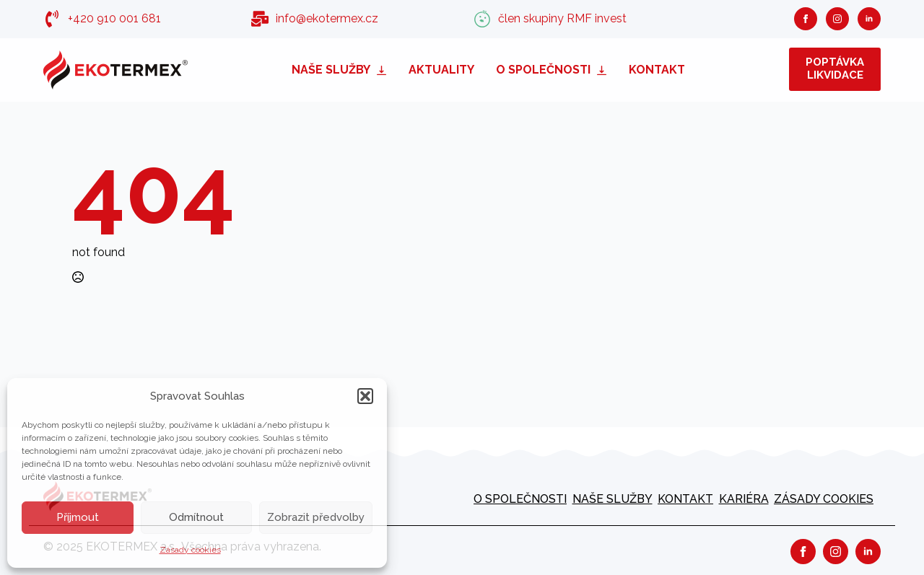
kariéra (744, 499)
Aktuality (441, 70)
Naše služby (331, 70)
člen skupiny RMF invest (562, 18)
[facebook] (806, 19)
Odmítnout (196, 517)
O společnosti (543, 70)
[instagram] (837, 19)
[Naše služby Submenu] (384, 70)
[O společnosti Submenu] (604, 70)
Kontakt (657, 70)
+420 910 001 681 (114, 18)
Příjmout (78, 517)
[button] (365, 396)
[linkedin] (869, 19)
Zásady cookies (190, 550)
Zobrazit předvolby (316, 517)
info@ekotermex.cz (327, 18)
